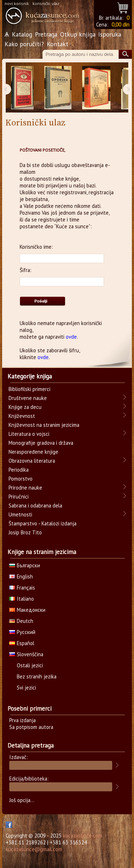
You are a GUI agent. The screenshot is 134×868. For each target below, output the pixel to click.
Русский (22, 632)
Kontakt (58, 44)
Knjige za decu (25, 407)
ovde (71, 337)
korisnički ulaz (46, 3)
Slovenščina (26, 654)
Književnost (22, 416)
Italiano (22, 599)
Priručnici (19, 497)
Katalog (22, 34)
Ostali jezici (30, 665)
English (21, 576)
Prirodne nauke (25, 488)
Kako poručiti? (24, 44)
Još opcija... (22, 800)
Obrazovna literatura (32, 461)
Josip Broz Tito (25, 532)
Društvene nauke (28, 398)
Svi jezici (26, 688)
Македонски (27, 610)
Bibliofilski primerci (29, 389)
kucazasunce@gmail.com (34, 849)
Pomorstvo (21, 479)
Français (22, 588)
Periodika (19, 470)
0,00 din (120, 25)
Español (22, 643)
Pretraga (46, 34)
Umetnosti (20, 514)
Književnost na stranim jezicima (44, 425)
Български (25, 565)
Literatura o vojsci (29, 434)
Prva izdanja (23, 720)
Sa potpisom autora (31, 727)
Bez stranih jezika (37, 676)
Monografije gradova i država (41, 443)
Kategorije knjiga (30, 376)
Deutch (21, 621)
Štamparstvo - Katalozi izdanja (43, 523)
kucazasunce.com (83, 836)
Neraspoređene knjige (33, 452)
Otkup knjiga (78, 34)
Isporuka (110, 34)
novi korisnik (17, 3)
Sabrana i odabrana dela (35, 505)
